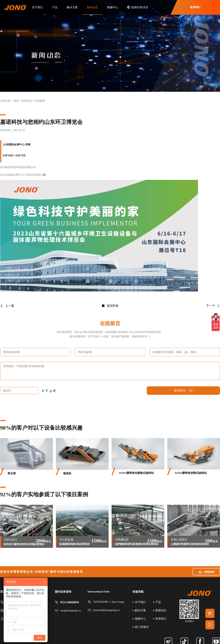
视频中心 (112, 7)
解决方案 (72, 7)
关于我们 (37, 7)
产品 (55, 7)
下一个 (213, 306)
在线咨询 (206, 572)
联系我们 (195, 7)
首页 (16, 101)
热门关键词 (142, 627)
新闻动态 (92, 7)
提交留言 (183, 391)
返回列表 (110, 306)
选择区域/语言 (138, 7)
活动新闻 (40, 101)
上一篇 (7, 306)
